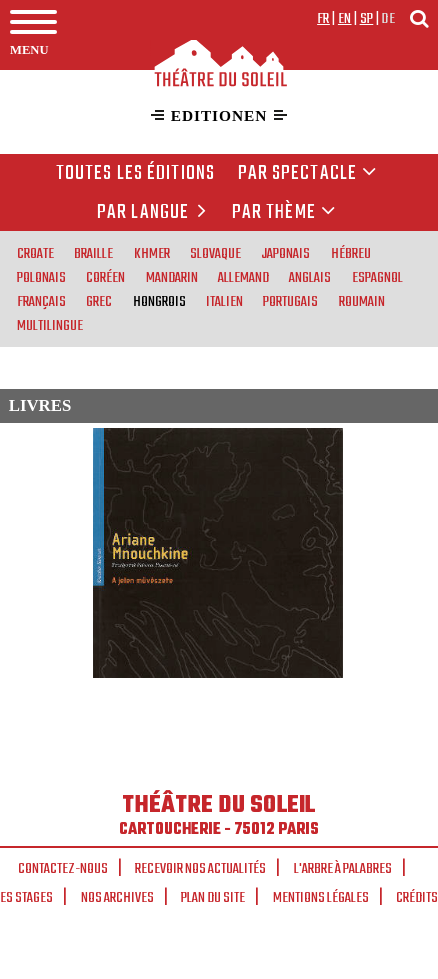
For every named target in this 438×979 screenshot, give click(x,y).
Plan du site (213, 898)
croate (35, 253)
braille (93, 253)
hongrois (159, 301)
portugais (290, 301)
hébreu (351, 253)
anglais (310, 277)
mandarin (172, 277)
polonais (41, 277)
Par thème (284, 213)
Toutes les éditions (135, 174)
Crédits (417, 898)
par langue (155, 213)
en (345, 19)
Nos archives (117, 898)
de (388, 19)
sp (367, 19)
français (41, 301)
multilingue (50, 325)
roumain (362, 301)
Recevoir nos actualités (200, 869)
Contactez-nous (63, 869)
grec (99, 301)
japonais (285, 253)
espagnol (377, 277)
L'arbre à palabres (343, 869)
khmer (152, 253)
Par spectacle (308, 174)
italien (224, 301)
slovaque (215, 253)
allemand (243, 277)
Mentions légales (321, 898)
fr (323, 19)
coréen (105, 277)
